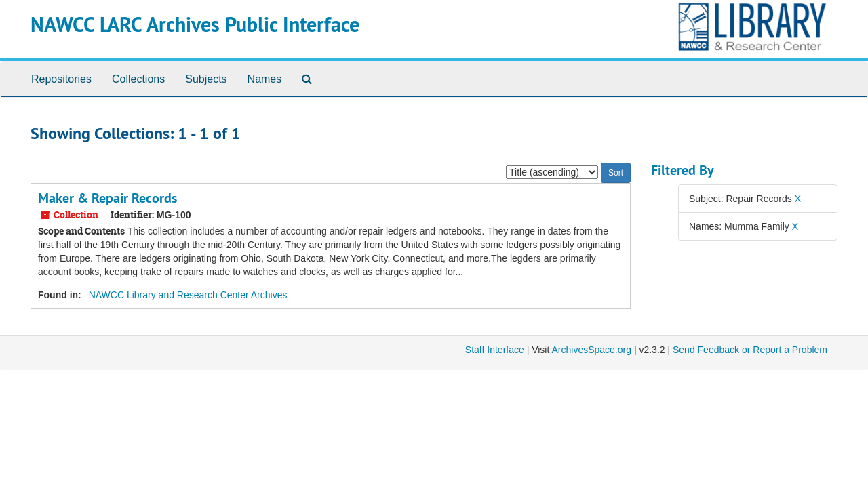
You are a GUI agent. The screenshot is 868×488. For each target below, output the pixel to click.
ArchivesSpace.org (591, 350)
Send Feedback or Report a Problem (750, 350)
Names (265, 79)
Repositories (61, 79)
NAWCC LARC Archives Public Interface (195, 25)
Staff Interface (495, 350)
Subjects (206, 79)
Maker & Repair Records (107, 198)
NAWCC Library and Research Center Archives (188, 295)
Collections (138, 79)
